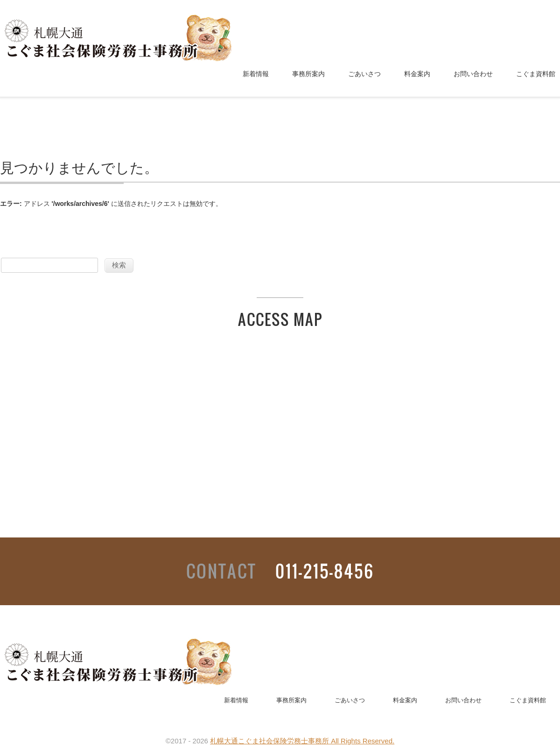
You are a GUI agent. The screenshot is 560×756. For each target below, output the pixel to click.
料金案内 (417, 74)
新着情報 (256, 74)
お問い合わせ (473, 74)
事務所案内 (308, 74)
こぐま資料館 (536, 74)
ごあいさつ (364, 74)
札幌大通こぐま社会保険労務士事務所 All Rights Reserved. (302, 741)
